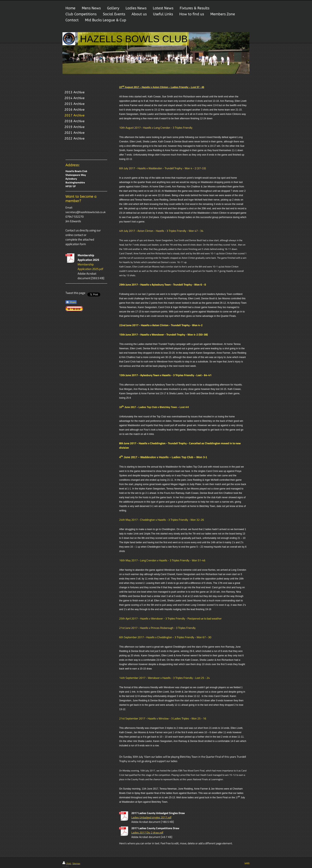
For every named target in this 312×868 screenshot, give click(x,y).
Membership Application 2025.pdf (90, 267)
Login (247, 863)
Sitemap (76, 863)
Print (67, 863)
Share (71, 302)
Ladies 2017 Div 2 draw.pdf (147, 833)
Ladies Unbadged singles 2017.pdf (151, 817)
